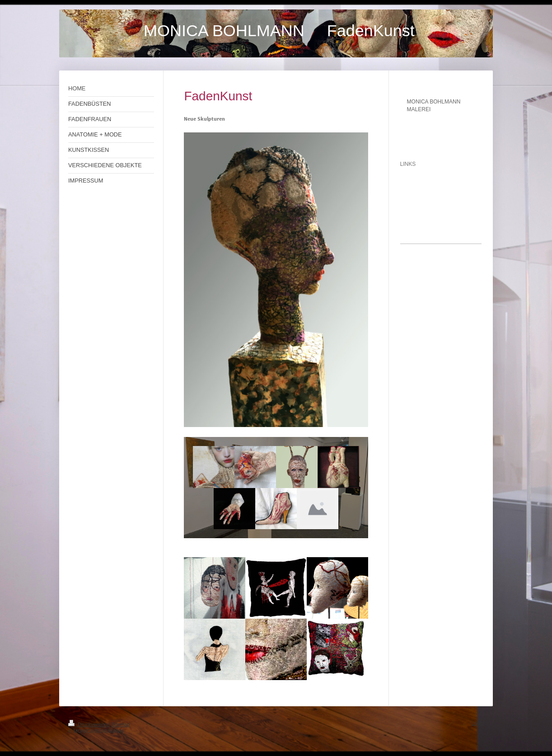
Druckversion (89, 724)
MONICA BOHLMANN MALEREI (434, 106)
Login (478, 723)
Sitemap (121, 724)
